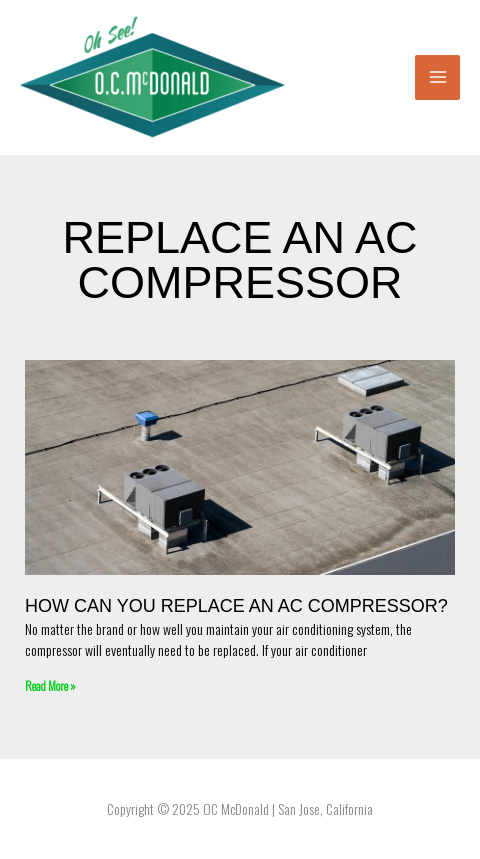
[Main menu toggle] (437, 77)
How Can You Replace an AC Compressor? (236, 606)
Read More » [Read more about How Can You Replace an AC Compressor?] (50, 685)
